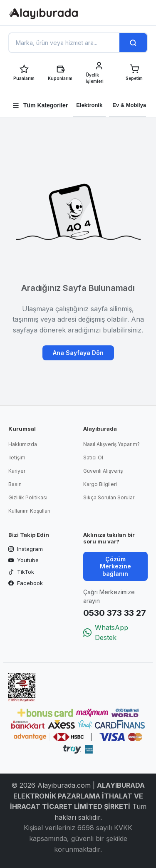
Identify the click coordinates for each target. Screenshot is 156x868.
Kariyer (17, 471)
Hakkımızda (23, 444)
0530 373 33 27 (115, 613)
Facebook (26, 583)
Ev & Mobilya (129, 105)
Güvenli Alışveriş (103, 471)
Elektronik (89, 105)
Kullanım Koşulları (29, 511)
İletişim (17, 458)
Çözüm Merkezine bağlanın (115, 566)
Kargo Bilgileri (100, 484)
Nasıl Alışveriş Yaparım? (111, 444)
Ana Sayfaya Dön (78, 353)
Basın (15, 484)
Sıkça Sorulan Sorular (109, 497)
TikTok (21, 572)
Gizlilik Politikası (28, 497)
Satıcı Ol (93, 458)
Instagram (26, 549)
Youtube (24, 560)
